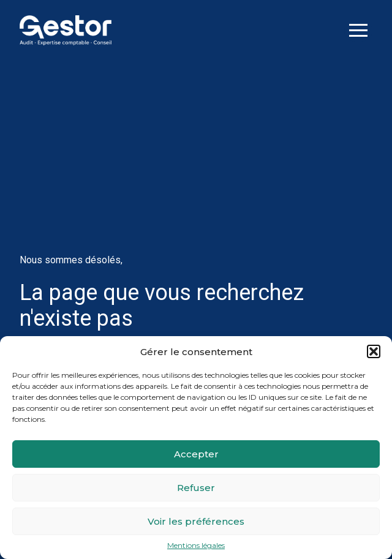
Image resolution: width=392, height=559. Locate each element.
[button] (374, 351)
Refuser (196, 488)
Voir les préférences (196, 521)
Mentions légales (196, 546)
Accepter (196, 454)
